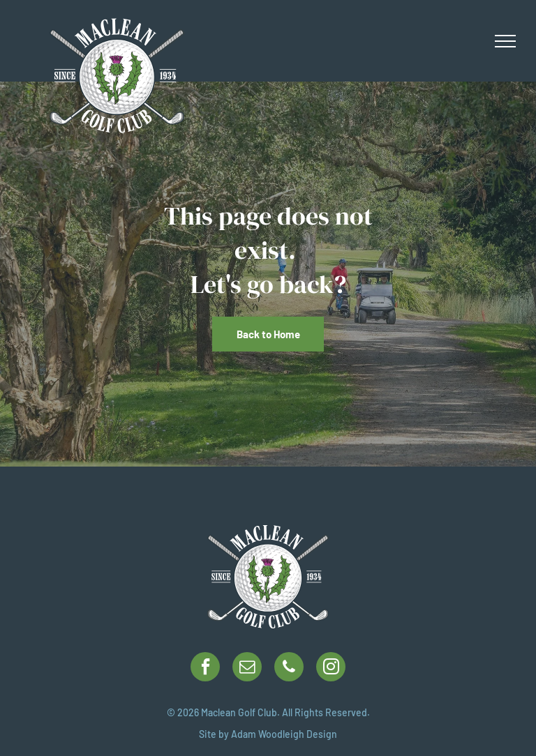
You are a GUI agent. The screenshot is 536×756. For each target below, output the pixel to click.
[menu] (505, 41)
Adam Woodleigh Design (284, 734)
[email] (247, 668)
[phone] (289, 668)
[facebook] (205, 668)
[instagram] (331, 668)
